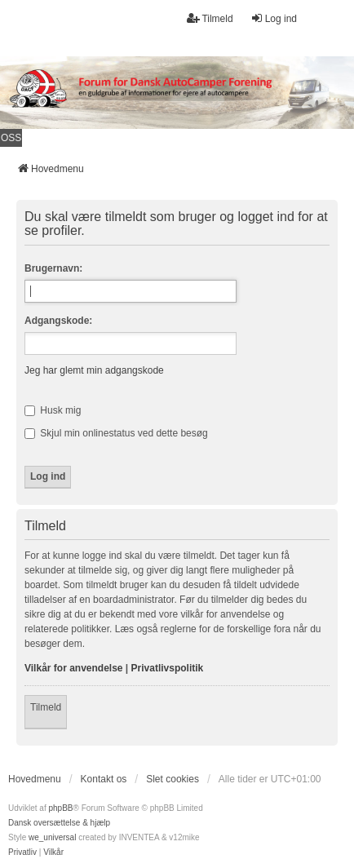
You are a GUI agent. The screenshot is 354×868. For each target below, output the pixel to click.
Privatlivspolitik (168, 668)
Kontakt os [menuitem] (104, 779)
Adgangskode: (58, 321)
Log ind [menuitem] (274, 18)
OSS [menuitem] (11, 138)
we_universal (52, 837)
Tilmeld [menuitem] (210, 18)
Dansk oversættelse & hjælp (59, 823)
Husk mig (53, 410)
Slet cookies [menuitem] (173, 779)
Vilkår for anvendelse (74, 668)
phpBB (60, 808)
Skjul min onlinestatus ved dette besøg (116, 433)
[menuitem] (22, 852)
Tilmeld (46, 707)
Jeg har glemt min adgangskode (94, 370)
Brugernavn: (53, 268)
